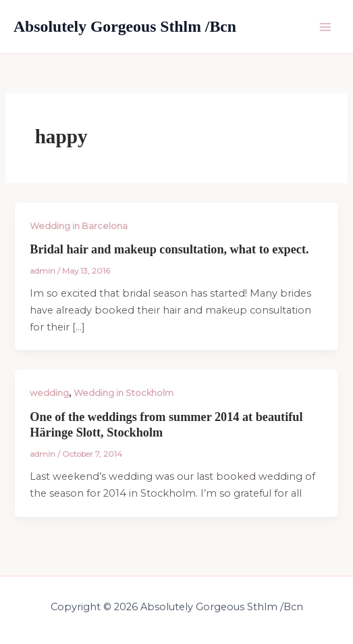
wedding (49, 393)
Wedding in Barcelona (79, 226)
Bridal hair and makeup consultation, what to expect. (169, 249)
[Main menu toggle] (325, 27)
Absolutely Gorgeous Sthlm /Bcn (125, 26)
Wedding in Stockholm (124, 393)
